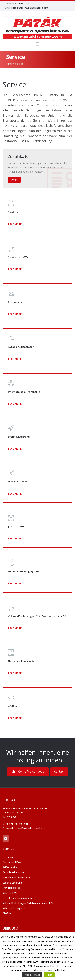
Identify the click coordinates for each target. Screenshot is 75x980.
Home (9, 64)
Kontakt (59, 772)
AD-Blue (7, 914)
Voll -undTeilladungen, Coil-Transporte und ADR (28, 903)
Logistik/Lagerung (12, 883)
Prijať (49, 975)
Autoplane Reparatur (14, 873)
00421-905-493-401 (22, 4)
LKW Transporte (11, 888)
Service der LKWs (12, 862)
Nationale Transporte (14, 908)
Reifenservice (10, 867)
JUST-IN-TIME (10, 893)
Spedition (8, 857)
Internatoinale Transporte (16, 878)
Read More (15, 224)
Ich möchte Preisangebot (28, 772)
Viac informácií (32, 975)
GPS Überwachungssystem (17, 898)
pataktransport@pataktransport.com (30, 8)
